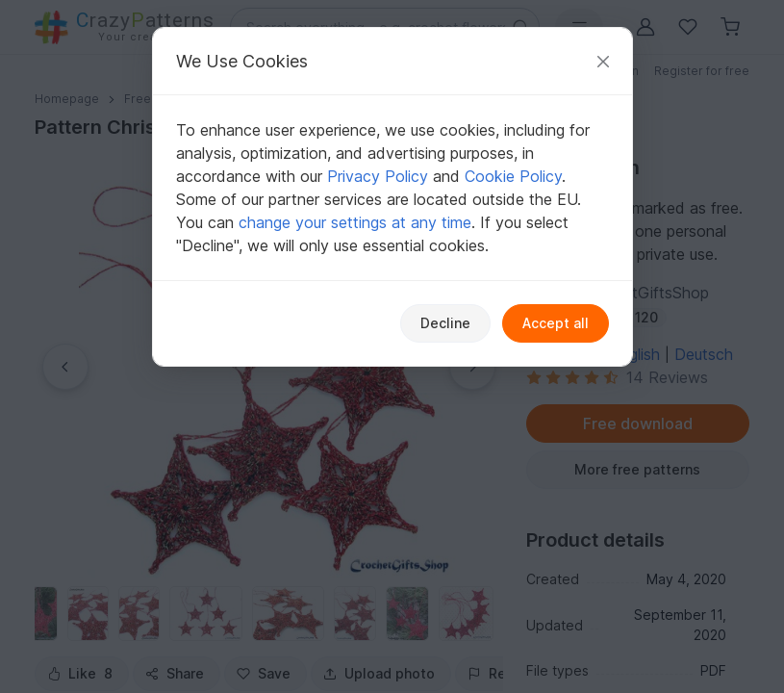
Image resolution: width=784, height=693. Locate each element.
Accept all (556, 323)
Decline (445, 323)
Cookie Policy (513, 176)
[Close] (603, 61)
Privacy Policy (378, 176)
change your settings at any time (355, 222)
